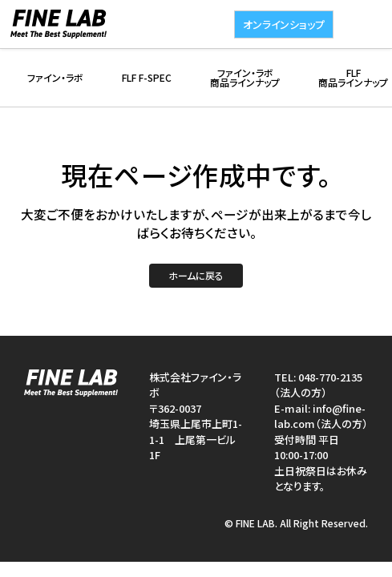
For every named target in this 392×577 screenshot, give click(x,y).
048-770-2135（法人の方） (318, 385)
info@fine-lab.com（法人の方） (321, 416)
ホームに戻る (196, 275)
